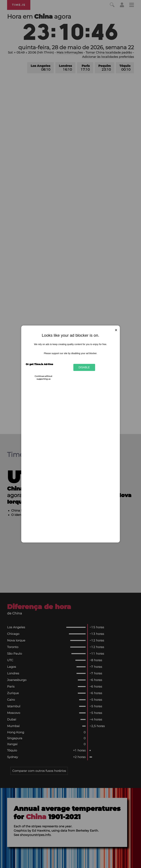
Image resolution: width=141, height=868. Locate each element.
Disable (84, 367)
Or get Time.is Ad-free (39, 364)
